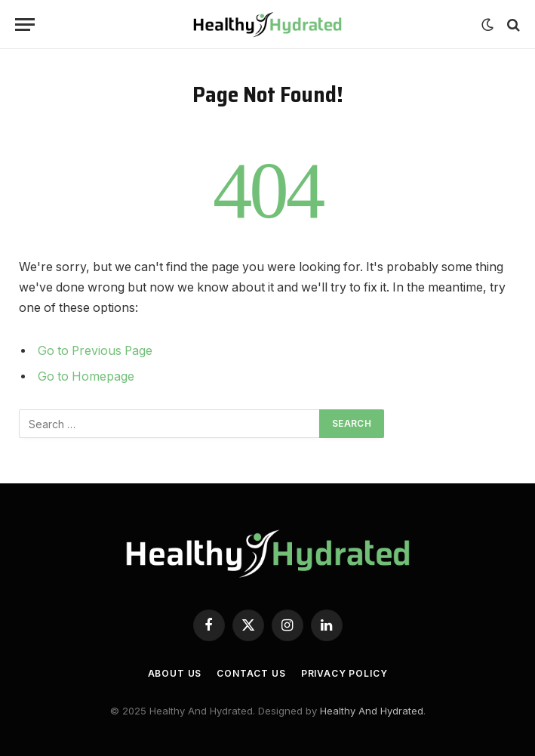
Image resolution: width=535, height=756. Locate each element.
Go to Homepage (86, 376)
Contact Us (251, 673)
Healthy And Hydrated (372, 711)
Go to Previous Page (95, 351)
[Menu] (25, 25)
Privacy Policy (344, 673)
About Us (175, 673)
